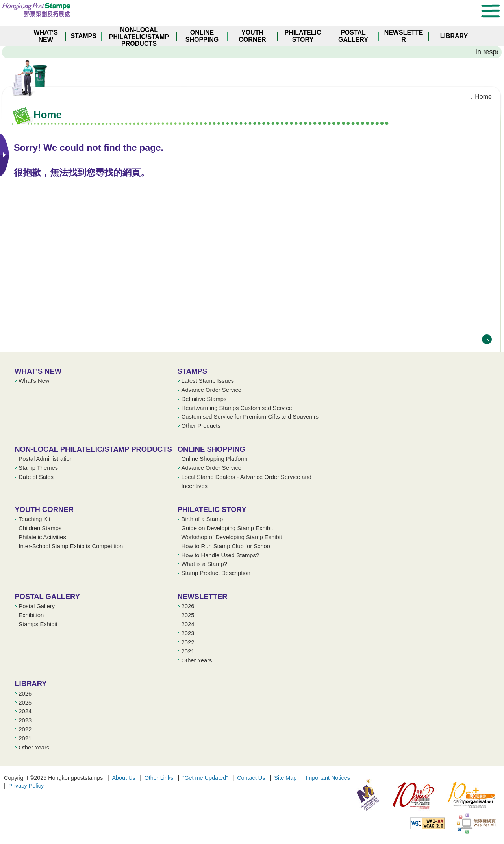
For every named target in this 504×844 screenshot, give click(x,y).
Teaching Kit (34, 519)
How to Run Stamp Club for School (227, 546)
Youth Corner (44, 509)
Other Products (201, 426)
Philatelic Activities (42, 537)
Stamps (193, 371)
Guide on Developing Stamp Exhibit (227, 528)
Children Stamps (40, 528)
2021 (188, 651)
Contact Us (251, 778)
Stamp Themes (38, 468)
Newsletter (203, 596)
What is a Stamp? (204, 564)
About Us (123, 778)
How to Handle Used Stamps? (220, 555)
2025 (188, 615)
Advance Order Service (211, 390)
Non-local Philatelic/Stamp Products (93, 449)
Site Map (285, 778)
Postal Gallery (47, 596)
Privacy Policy (26, 786)
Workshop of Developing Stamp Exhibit (232, 537)
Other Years (197, 660)
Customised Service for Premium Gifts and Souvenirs (250, 417)
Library (31, 684)
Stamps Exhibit (38, 624)
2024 (188, 624)
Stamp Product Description (216, 573)
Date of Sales (36, 477)
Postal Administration (46, 459)
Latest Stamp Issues (208, 381)
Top (487, 339)
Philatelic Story (212, 509)
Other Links (159, 778)
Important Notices (328, 778)
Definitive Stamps (204, 399)
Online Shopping (211, 449)
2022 (188, 642)
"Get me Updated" (205, 778)
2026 (188, 606)
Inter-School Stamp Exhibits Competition (71, 546)
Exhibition (31, 615)
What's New (38, 371)
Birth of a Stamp (202, 519)
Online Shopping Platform (215, 459)
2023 (188, 633)
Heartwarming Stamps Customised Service (237, 408)
